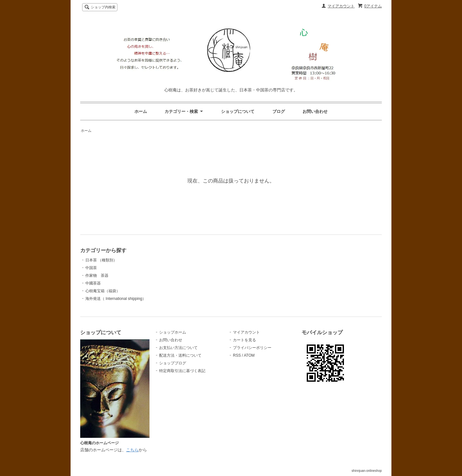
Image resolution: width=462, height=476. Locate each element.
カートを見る (244, 340)
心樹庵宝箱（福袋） (103, 291)
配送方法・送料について (180, 355)
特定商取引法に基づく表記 (182, 371)
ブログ (279, 111)
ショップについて (238, 111)
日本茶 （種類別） (101, 260)
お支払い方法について (178, 348)
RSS (237, 355)
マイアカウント (341, 6)
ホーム (141, 111)
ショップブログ (173, 363)
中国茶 (91, 268)
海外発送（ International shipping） (116, 299)
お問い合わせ (315, 111)
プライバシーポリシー (252, 348)
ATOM (249, 355)
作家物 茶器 (97, 276)
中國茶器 (93, 283)
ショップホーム (173, 332)
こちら (132, 450)
